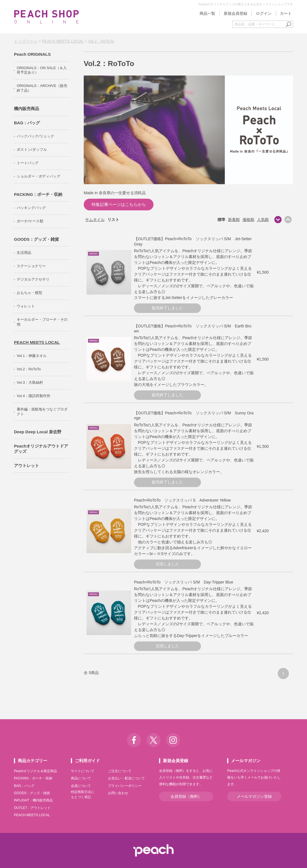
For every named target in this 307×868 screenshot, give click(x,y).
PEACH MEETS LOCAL (63, 41)
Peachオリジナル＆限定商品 (35, 771)
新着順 (234, 220)
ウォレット (26, 306)
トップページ (26, 41)
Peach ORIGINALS (32, 54)
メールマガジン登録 (254, 796)
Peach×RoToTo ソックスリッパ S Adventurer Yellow (182, 500)
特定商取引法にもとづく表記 (83, 794)
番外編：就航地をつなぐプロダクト (42, 412)
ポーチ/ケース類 (30, 221)
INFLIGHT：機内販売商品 (33, 800)
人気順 (263, 220)
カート (286, 13)
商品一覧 (207, 13)
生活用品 (24, 253)
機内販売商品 (27, 109)
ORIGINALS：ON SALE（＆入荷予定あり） (42, 70)
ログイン (264, 13)
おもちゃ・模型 (29, 293)
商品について (81, 778)
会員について (81, 786)
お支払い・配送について (126, 778)
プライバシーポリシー (125, 786)
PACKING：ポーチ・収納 (38, 194)
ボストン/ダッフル (32, 149)
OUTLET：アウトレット (32, 808)
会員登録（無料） (186, 796)
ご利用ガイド (87, 761)
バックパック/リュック (35, 136)
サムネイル (95, 220)
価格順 (248, 220)
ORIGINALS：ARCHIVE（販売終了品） (42, 88)
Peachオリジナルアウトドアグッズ (41, 449)
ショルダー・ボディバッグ (39, 176)
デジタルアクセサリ (33, 279)
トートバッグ (28, 163)
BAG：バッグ (27, 123)
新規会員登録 (236, 13)
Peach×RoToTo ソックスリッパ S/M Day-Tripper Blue (184, 582)
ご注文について (120, 771)
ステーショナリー (31, 266)
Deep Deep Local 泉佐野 (38, 432)
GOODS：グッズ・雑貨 (36, 239)
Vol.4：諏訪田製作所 (33, 396)
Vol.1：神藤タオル (32, 356)
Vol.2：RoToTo (101, 41)
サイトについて (83, 771)
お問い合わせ (118, 793)
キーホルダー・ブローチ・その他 (42, 322)
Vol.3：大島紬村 (30, 382)
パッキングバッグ (31, 208)
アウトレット (27, 465)
